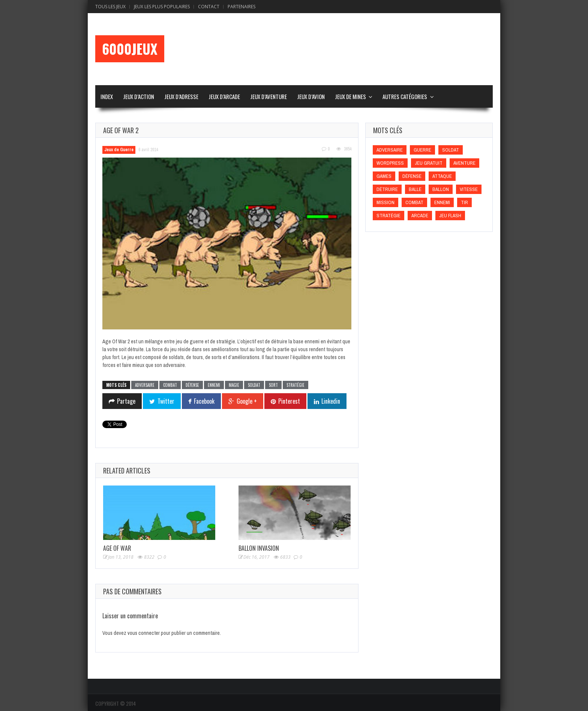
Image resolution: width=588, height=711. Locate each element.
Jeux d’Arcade (224, 96)
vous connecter (144, 633)
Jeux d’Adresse (181, 96)
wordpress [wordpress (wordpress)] (390, 163)
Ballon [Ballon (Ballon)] (441, 189)
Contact (209, 7)
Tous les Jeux (110, 7)
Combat (170, 385)
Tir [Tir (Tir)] (464, 202)
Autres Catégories (405, 96)
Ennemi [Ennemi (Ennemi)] (442, 202)
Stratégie (295, 385)
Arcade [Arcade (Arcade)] (420, 216)
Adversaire (145, 385)
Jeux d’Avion (311, 96)
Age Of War (117, 548)
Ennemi (214, 385)
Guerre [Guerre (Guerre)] (422, 150)
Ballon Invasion (259, 548)
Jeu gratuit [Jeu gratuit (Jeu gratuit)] (429, 163)
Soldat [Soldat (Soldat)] (451, 150)
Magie (234, 385)
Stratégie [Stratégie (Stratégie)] (388, 216)
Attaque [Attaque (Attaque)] (442, 176)
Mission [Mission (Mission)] (385, 202)
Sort (273, 385)
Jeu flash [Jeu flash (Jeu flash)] (450, 216)
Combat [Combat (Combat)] (414, 202)
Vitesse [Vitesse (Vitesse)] (469, 189)
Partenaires (241, 7)
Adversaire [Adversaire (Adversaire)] (390, 150)
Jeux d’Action (139, 96)
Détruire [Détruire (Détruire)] (387, 189)
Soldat (254, 385)
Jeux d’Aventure (268, 96)
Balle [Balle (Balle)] (415, 189)
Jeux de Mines (350, 96)
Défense (192, 385)
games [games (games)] (384, 176)
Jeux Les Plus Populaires (162, 7)
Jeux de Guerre (119, 150)
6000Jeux (130, 49)
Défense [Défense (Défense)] (412, 176)
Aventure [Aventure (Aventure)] (464, 163)
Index (107, 96)
